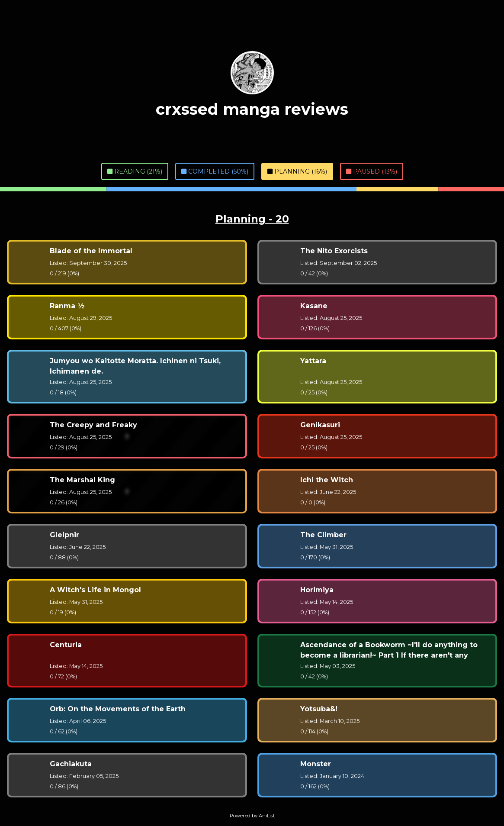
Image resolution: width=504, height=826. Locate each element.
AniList (267, 816)
